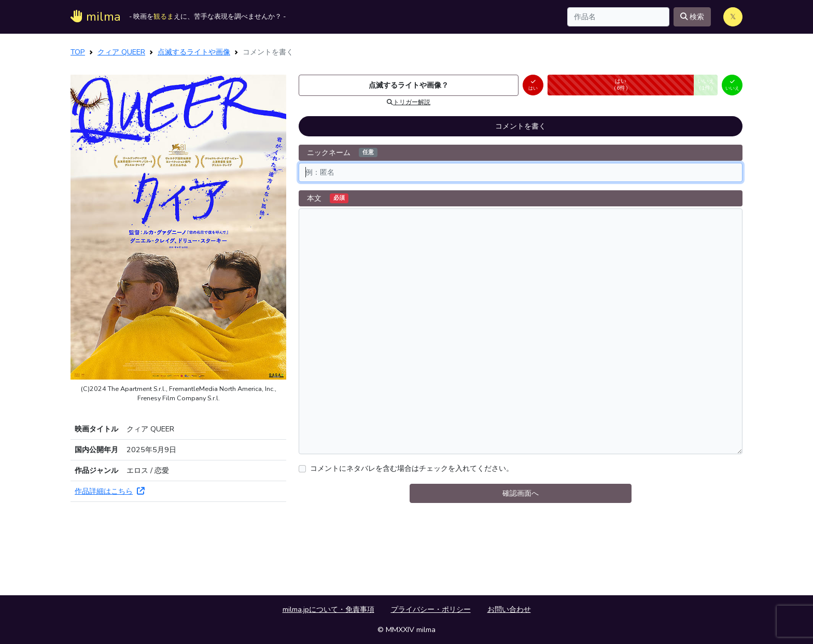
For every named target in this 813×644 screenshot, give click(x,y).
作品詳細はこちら (109, 491)
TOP (78, 52)
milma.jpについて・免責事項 (328, 609)
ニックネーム (342, 152)
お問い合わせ (509, 609)
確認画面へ (521, 493)
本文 (328, 198)
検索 (692, 17)
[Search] (618, 17)
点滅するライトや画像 (194, 52)
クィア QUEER (121, 52)
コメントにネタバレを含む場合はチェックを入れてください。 (412, 468)
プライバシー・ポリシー (431, 609)
